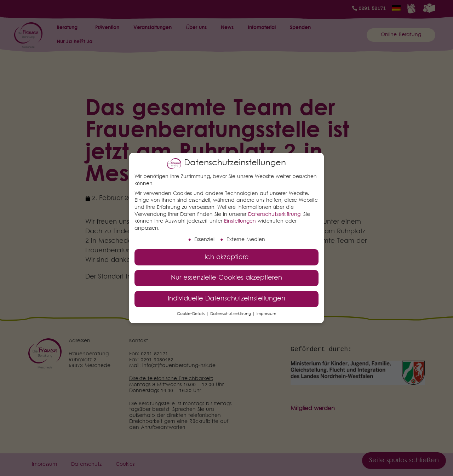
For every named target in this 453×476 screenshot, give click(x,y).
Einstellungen (240, 221)
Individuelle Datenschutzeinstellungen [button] (226, 299)
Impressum (266, 314)
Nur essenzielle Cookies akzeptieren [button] (226, 278)
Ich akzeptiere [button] (227, 257)
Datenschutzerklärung (274, 214)
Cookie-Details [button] (191, 314)
